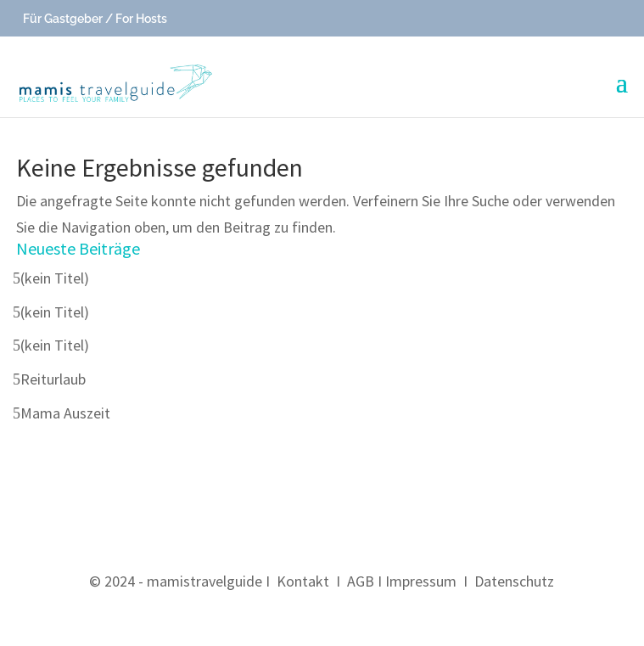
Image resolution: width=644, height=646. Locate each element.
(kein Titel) (55, 278)
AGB (361, 581)
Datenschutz (514, 581)
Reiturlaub (53, 379)
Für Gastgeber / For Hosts (94, 19)
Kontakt (303, 581)
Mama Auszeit (65, 413)
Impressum (421, 581)
